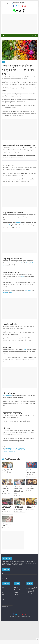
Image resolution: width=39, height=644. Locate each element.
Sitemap (16, 610)
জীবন (3, 62)
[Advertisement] (19, 24)
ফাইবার (10, 225)
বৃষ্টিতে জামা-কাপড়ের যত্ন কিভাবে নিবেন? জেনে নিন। (7, 524)
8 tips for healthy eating (10, 451)
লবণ (25, 350)
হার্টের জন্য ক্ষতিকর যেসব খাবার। (31, 524)
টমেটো (32, 263)
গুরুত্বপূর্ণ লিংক (4, 600)
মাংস (11, 293)
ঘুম (4, 431)
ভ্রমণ (3, 614)
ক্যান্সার (3, 598)
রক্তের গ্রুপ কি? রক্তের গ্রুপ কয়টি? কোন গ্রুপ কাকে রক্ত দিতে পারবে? (31, 477)
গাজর (22, 263)
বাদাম (26, 291)
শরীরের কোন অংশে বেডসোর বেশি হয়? (18, 4)
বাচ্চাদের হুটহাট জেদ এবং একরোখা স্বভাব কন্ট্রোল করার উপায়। (19, 524)
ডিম (4, 293)
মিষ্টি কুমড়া (28, 263)
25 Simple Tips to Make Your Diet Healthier (14, 448)
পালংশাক (5, 265)
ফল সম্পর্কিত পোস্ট (5, 629)
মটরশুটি (7, 293)
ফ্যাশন (3, 610)
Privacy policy (17, 612)
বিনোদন (3, 612)
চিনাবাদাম (29, 291)
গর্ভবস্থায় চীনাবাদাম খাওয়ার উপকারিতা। (31, 499)
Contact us (17, 617)
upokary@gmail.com (31, 615)
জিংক (23, 79)
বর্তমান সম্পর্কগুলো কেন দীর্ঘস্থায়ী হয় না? (7, 476)
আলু (17, 152)
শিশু (2, 619)
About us (16, 614)
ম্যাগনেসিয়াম (26, 79)
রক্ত (3, 596)
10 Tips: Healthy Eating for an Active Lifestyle (15, 450)
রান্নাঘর (3, 617)
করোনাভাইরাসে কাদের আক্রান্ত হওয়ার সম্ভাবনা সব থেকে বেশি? (7, 500)
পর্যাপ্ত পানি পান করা (7, 396)
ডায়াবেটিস (18, 223)
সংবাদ (3, 622)
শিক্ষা (3, 626)
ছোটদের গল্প (4, 624)
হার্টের (23, 277)
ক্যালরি (20, 79)
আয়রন (32, 77)
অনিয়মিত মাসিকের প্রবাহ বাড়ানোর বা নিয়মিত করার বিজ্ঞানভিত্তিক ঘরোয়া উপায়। (19, 501)
